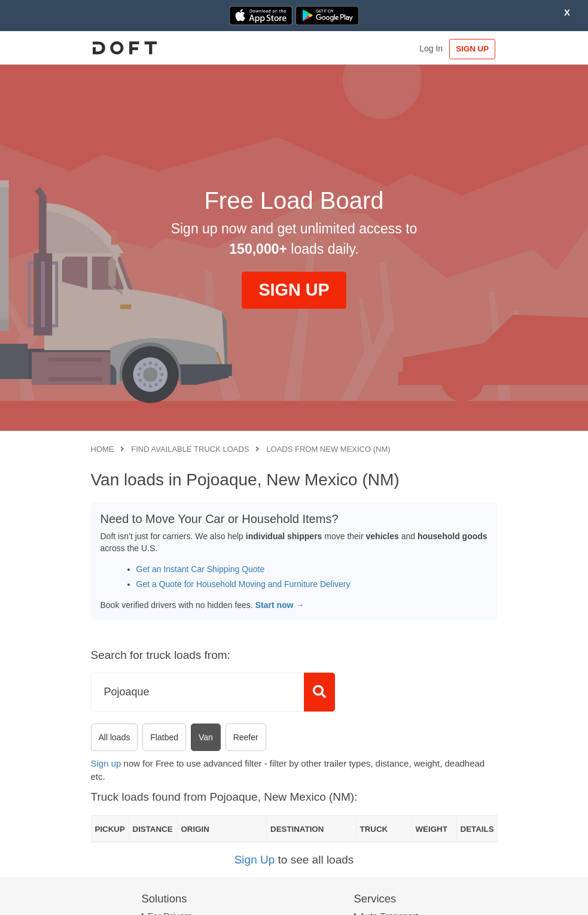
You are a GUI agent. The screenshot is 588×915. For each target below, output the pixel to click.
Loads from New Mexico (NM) (328, 449)
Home (103, 449)
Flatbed (164, 737)
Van (206, 737)
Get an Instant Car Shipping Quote (201, 569)
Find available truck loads (190, 449)
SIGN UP (472, 49)
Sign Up (255, 860)
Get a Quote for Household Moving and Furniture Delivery (243, 584)
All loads (115, 737)
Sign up (106, 763)
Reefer (246, 737)
